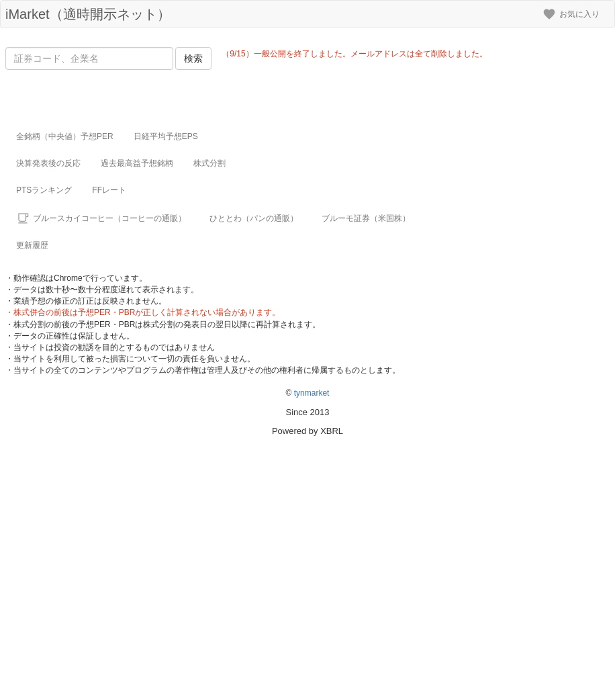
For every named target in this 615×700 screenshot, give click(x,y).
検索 (193, 58)
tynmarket (312, 393)
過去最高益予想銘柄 (137, 163)
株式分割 (209, 163)
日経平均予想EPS (166, 136)
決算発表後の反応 (48, 163)
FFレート (109, 190)
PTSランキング (44, 190)
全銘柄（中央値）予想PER (65, 136)
